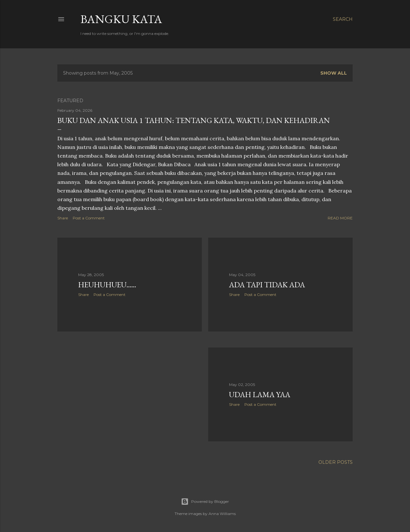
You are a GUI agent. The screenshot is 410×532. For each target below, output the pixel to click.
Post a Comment (89, 218)
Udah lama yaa (260, 394)
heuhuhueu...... (107, 285)
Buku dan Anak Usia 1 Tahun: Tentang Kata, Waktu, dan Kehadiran (194, 120)
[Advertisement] (130, 392)
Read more (340, 218)
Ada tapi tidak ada (267, 285)
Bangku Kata (121, 19)
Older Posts (336, 462)
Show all (334, 73)
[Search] (343, 19)
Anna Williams (222, 514)
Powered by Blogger (205, 502)
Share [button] (63, 218)
